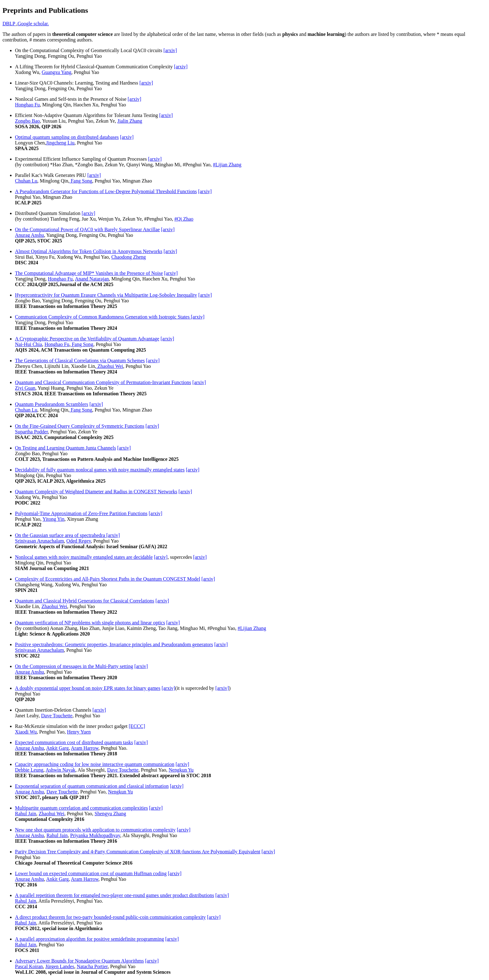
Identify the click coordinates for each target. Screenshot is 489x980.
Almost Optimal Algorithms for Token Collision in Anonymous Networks (89, 251)
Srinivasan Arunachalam (39, 541)
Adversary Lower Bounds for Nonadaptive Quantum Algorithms (79, 961)
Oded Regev (79, 541)
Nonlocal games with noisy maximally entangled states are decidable (84, 557)
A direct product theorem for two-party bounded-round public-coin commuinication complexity (110, 917)
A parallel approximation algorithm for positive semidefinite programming (90, 939)
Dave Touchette (57, 716)
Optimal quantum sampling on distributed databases (67, 137)
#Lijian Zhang (227, 165)
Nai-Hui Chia (29, 344)
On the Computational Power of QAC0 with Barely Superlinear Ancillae (87, 229)
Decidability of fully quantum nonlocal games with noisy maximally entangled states (100, 470)
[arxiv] (170, 50)
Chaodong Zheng (129, 257)
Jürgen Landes (60, 966)
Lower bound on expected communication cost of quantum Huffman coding (91, 873)
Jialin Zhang (130, 121)
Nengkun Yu (181, 770)
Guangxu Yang (57, 72)
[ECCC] (137, 726)
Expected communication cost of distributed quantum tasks (74, 742)
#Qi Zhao (184, 219)
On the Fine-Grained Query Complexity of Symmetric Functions (80, 426)
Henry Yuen (79, 732)
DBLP (9, 24)
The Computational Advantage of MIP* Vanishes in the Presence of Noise (89, 273)
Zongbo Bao (27, 121)
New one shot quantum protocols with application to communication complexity (95, 830)
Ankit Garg (57, 748)
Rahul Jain (26, 814)
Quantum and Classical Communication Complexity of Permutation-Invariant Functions (103, 382)
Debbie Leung (29, 770)
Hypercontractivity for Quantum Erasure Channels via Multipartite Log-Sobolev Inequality (106, 295)
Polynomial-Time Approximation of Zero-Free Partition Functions (81, 513)
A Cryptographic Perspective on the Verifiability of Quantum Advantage (87, 339)
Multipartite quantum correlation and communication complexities (81, 808)
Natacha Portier (92, 966)
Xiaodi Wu (26, 732)
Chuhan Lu (26, 181)
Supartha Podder (31, 432)
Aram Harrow (85, 748)
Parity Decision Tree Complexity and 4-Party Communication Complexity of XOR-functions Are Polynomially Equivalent (138, 852)
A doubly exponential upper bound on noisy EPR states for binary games (88, 688)
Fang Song (81, 181)
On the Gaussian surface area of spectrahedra (61, 535)
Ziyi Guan (25, 388)
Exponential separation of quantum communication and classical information (92, 786)
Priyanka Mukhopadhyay (95, 835)
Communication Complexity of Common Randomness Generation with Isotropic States (103, 317)
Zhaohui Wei (109, 366)
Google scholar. (33, 24)
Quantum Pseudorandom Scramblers (52, 404)
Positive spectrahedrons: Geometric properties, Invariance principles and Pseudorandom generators (114, 644)
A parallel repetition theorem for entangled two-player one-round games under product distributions (114, 895)
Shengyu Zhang (110, 814)
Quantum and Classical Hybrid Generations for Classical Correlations (85, 601)
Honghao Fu (27, 105)
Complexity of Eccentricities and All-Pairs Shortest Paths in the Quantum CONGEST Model (108, 579)
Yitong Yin (53, 519)
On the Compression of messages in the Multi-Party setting (74, 666)
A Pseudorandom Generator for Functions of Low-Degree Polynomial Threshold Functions (106, 191)
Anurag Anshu (29, 235)
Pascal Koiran (29, 966)
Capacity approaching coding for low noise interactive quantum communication (95, 764)
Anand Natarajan (92, 279)
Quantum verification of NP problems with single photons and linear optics (90, 623)
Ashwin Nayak (61, 770)
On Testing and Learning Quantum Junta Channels (65, 448)
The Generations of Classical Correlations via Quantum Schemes (80, 361)
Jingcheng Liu (60, 143)
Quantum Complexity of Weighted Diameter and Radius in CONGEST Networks (96, 492)
